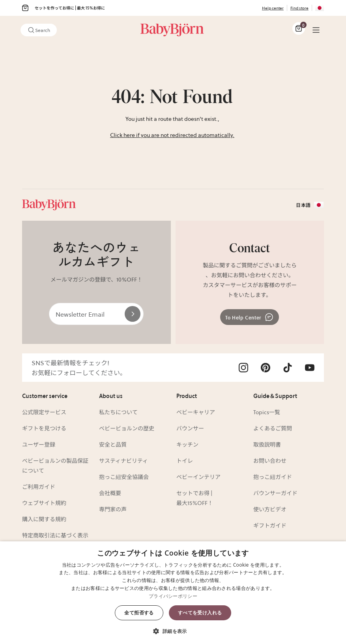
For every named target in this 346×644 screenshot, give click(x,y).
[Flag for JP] (320, 8)
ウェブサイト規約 (44, 503)
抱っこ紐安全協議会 (124, 477)
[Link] (172, 30)
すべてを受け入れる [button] (200, 613)
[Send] (133, 314)
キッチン (187, 444)
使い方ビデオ (270, 509)
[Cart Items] (299, 28)
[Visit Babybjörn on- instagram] (243, 368)
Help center (273, 8)
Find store (299, 8)
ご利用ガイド (39, 486)
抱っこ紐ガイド (273, 477)
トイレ (185, 460)
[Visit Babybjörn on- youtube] (310, 368)
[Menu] (316, 30)
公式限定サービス (44, 412)
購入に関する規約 (44, 519)
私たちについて (118, 412)
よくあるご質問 (273, 428)
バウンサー (190, 428)
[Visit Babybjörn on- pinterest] (266, 368)
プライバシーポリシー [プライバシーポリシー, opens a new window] (173, 596)
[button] (173, 630)
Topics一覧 (267, 412)
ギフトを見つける (44, 428)
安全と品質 (113, 444)
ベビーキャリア (196, 412)
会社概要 (110, 493)
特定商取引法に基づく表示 (55, 535)
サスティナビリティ (123, 460)
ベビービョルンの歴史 (127, 428)
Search (39, 30)
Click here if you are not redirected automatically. (172, 135)
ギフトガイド (270, 525)
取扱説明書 (267, 444)
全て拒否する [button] (139, 613)
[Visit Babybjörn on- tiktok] (288, 368)
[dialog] (173, 593)
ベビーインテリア (198, 477)
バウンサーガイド (275, 493)
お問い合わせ (270, 460)
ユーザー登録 (39, 444)
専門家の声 (113, 509)
